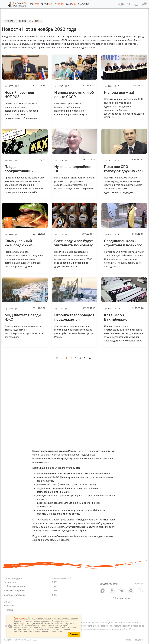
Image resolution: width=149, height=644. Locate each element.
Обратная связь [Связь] (122, 598)
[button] (4, 4)
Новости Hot (24, 21)
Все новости (10, 582)
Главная (9, 21)
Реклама (8, 610)
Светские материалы (15, 595)
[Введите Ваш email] (115, 584)
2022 (37, 21)
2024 (55, 586)
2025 (55, 582)
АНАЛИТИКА (84, 4)
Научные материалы (14, 591)
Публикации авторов (15, 586)
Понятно (74, 634)
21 (17, 86)
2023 (55, 591)
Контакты (9, 606)
